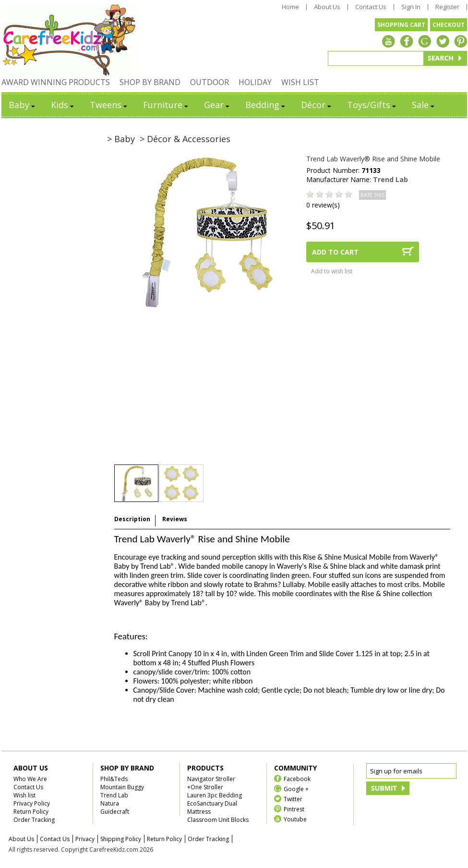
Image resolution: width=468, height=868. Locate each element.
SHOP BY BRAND (150, 82)
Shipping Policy (121, 839)
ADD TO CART (335, 252)
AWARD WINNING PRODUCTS (56, 82)
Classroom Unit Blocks (218, 820)
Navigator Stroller (211, 779)
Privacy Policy (32, 803)
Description (132, 519)
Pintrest (294, 809)
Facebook (297, 778)
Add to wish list (332, 271)
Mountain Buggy (122, 787)
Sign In (411, 7)
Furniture (166, 105)
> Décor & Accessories (185, 139)
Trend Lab (390, 179)
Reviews (175, 519)
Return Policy (31, 812)
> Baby (121, 139)
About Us (327, 7)
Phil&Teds (114, 779)
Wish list (24, 795)
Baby (23, 105)
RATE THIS (372, 195)
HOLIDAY (255, 82)
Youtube (295, 819)
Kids (63, 105)
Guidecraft (115, 812)
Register (447, 7)
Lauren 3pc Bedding (215, 795)
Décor (317, 105)
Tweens (109, 105)
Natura (110, 803)
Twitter (293, 799)
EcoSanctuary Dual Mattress (212, 807)
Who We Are (30, 779)
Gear (217, 105)
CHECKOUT (449, 25)
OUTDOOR (210, 82)
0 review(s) (323, 205)
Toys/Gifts (372, 105)
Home (290, 7)
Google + (296, 789)
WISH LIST (300, 82)
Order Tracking (34, 820)
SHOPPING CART (401, 25)
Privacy (85, 839)
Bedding (266, 105)
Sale (424, 105)
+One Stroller (205, 787)
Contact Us (371, 7)
